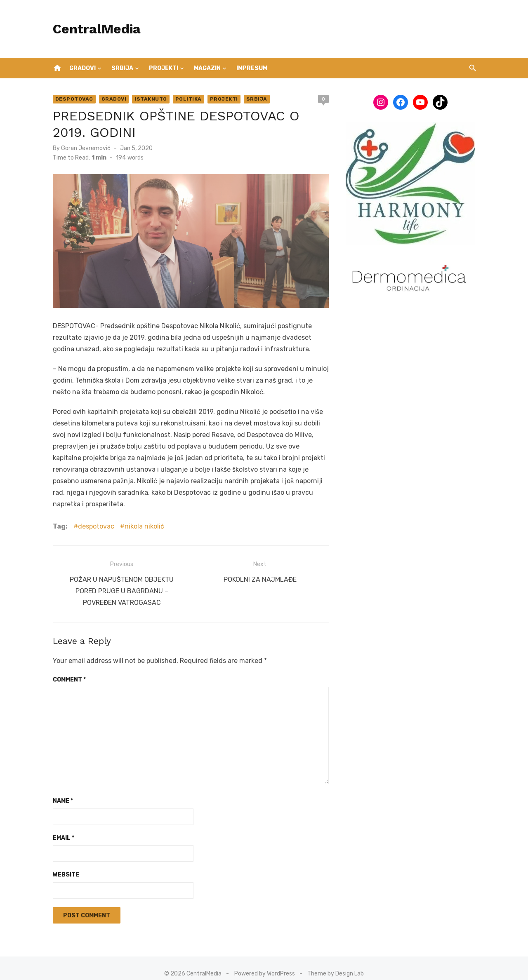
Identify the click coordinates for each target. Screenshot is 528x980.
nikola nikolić (141, 517)
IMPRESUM (252, 68)
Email (60, 826)
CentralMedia (93, 29)
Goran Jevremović (82, 148)
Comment (66, 668)
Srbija (122, 68)
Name (60, 790)
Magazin (207, 68)
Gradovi (82, 68)
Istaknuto (148, 99)
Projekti (164, 68)
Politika (185, 99)
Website (63, 864)
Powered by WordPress (265, 962)
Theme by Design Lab (336, 962)
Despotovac (71, 99)
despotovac (93, 517)
